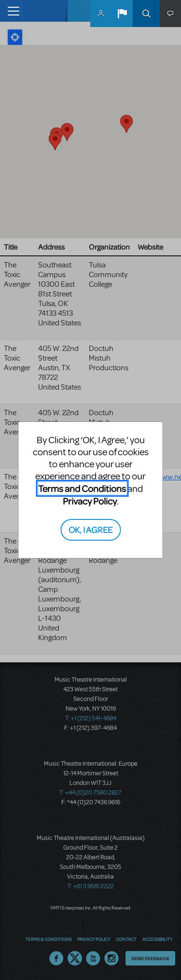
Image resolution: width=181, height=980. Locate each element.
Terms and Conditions (82, 488)
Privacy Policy (90, 501)
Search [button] (146, 14)
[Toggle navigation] (11, 11)
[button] (122, 14)
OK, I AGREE (90, 529)
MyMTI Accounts (101, 14)
